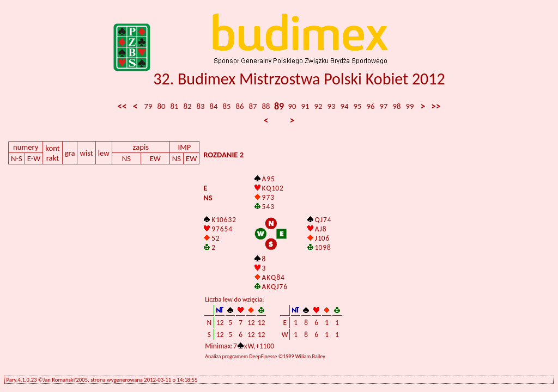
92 (319, 106)
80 (162, 106)
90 (292, 106)
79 (148, 106)
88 (266, 106)
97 (384, 106)
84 (214, 106)
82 (188, 106)
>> (436, 106)
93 (332, 106)
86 (240, 106)
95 (358, 106)
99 (410, 106)
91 (305, 106)
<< (122, 106)
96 (371, 106)
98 (397, 106)
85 (227, 106)
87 (253, 106)
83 (201, 106)
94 (345, 106)
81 (175, 106)
